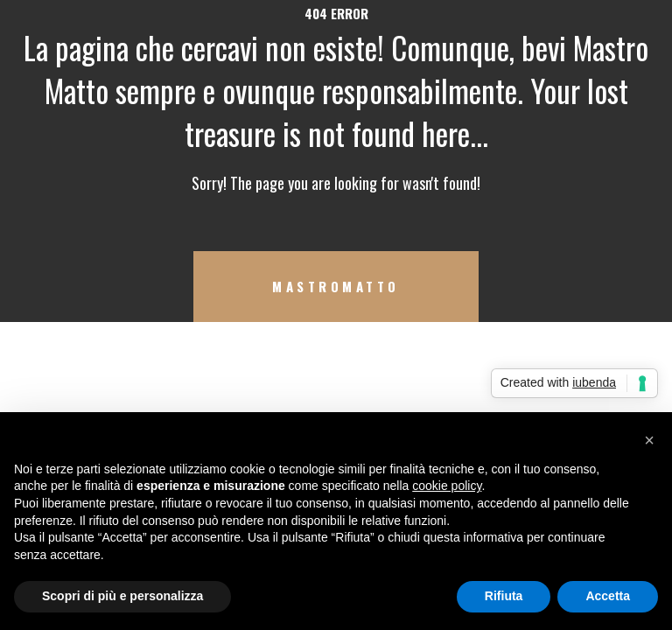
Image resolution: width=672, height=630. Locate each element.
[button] (649, 440)
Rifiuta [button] (504, 596)
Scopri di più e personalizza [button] (122, 596)
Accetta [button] (608, 596)
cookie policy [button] (447, 486)
